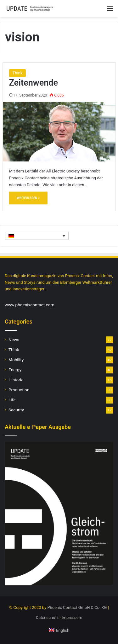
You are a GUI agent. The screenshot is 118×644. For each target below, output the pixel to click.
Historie (16, 380)
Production (19, 390)
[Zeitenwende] (59, 132)
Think (18, 73)
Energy (15, 370)
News (14, 340)
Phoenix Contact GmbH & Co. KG (77, 607)
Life (12, 400)
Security (16, 410)
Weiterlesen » (28, 198)
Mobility (16, 360)
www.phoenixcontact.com (30, 305)
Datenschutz (47, 618)
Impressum (72, 618)
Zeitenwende (34, 83)
